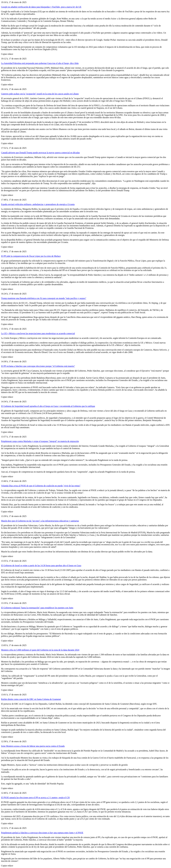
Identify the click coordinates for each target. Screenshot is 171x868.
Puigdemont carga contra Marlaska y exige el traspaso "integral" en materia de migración (40, 441)
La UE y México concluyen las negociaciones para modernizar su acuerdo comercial (38, 333)
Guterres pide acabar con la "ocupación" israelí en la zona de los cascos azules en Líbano (40, 94)
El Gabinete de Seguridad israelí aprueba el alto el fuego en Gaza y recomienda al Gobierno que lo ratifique (48, 406)
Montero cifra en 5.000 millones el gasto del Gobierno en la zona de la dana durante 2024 (40, 650)
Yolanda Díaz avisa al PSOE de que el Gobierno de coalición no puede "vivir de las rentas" (41, 486)
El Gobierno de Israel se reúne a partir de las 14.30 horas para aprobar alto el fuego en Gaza (41, 565)
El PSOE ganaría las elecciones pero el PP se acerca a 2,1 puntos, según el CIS (35, 798)
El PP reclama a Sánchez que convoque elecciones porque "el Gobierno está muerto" (38, 366)
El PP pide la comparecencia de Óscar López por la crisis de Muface (31, 256)
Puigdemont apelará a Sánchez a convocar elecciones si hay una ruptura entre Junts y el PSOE (42, 833)
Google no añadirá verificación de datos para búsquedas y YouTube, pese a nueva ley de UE (41, 7)
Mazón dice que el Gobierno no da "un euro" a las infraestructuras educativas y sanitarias (40, 521)
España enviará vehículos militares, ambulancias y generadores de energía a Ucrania (38, 204)
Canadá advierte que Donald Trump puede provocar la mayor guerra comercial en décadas (40, 153)
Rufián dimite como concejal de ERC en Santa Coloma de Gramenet (31, 699)
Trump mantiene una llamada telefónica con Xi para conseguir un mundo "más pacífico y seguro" (44, 298)
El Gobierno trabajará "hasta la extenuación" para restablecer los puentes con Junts (37, 608)
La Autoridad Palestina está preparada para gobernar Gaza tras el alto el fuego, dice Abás (40, 63)
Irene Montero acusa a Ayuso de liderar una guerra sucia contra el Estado (33, 746)
